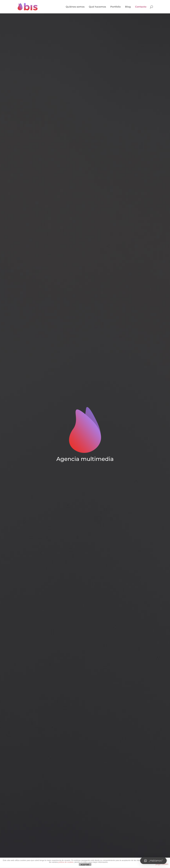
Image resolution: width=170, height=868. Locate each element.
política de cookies (66, 862)
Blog (128, 7)
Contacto (141, 7)
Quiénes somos (75, 7)
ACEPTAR (85, 865)
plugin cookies (162, 864)
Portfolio (116, 7)
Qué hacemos (97, 7)
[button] (153, 861)
